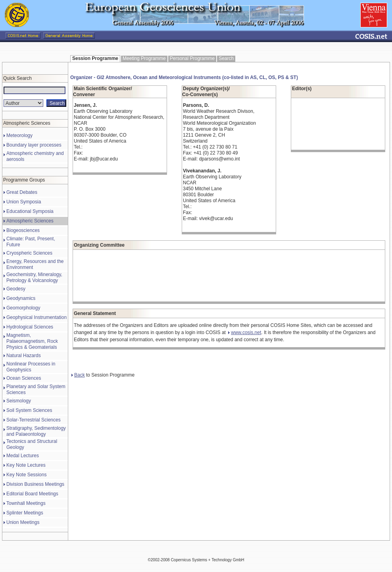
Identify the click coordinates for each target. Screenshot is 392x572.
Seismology (19, 401)
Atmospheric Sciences (30, 221)
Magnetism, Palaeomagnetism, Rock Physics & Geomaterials (32, 341)
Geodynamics (21, 298)
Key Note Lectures (26, 465)
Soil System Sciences (29, 410)
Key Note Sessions (26, 475)
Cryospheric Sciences (29, 253)
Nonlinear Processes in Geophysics (31, 367)
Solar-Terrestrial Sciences (34, 420)
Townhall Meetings (26, 503)
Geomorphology (23, 308)
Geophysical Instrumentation (37, 317)
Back (78, 375)
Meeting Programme (144, 58)
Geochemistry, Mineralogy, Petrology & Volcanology (34, 277)
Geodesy (16, 289)
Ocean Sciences (24, 378)
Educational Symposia (30, 211)
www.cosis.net (245, 332)
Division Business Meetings (35, 484)
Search (226, 58)
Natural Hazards (24, 356)
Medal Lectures (23, 456)
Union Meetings (23, 522)
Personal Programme (192, 58)
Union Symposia (24, 202)
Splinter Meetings (25, 513)
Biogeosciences (23, 230)
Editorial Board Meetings (32, 494)
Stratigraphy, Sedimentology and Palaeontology (36, 431)
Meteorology (19, 135)
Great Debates (22, 192)
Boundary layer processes (34, 145)
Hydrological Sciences (30, 327)
